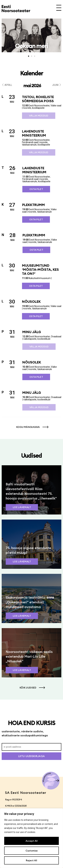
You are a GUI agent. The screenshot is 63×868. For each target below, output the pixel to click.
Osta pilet (36, 189)
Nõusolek (31, 301)
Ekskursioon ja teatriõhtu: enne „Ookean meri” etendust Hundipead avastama (30, 602)
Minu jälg (32, 332)
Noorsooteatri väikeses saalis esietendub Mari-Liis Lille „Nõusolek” (29, 656)
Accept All (32, 841)
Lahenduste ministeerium (34, 133)
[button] (2, 34)
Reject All (32, 860)
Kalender (32, 73)
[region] (32, 838)
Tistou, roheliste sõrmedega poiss (38, 99)
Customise (32, 851)
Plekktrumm (34, 205)
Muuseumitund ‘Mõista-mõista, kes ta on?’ (40, 269)
